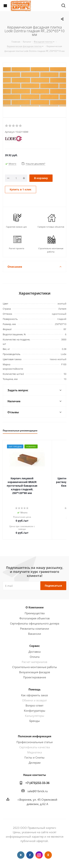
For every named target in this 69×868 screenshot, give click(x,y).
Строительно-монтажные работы (35, 667)
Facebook (30, 855)
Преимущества (35, 613)
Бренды (35, 721)
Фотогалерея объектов (34, 618)
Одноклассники (48, 855)
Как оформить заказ (34, 695)
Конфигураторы (35, 711)
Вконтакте (21, 855)
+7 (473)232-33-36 (37, 783)
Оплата (35, 657)
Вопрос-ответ (34, 705)
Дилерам (35, 763)
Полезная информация (35, 736)
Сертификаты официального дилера (35, 623)
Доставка (34, 652)
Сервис (35, 646)
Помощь (34, 689)
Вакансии (35, 634)
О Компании (35, 607)
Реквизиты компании (35, 629)
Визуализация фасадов (35, 672)
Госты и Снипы (34, 757)
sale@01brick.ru (38, 791)
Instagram (39, 855)
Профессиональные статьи (35, 742)
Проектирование (35, 677)
